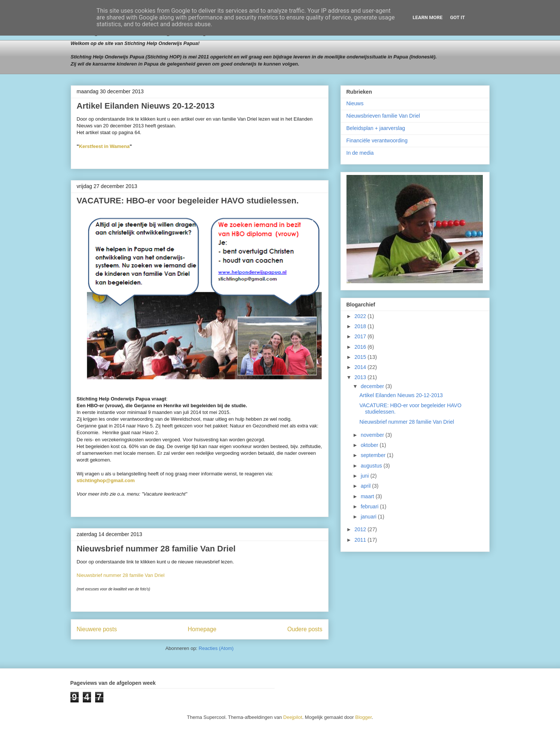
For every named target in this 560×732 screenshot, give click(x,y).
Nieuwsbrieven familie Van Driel (383, 116)
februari (370, 506)
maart (368, 496)
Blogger (363, 717)
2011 (361, 540)
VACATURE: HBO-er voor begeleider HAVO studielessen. (188, 201)
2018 (361, 326)
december (373, 386)
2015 (361, 357)
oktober (370, 445)
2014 (361, 367)
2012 (361, 529)
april (366, 486)
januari (369, 517)
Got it (457, 17)
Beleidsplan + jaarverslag (376, 128)
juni (366, 476)
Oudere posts (305, 629)
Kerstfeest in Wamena (104, 146)
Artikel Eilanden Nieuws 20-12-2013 (146, 106)
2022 (361, 316)
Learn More (428, 17)
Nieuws (355, 103)
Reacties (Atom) (216, 648)
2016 (361, 347)
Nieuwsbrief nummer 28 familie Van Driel (156, 549)
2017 (361, 336)
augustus (372, 466)
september (374, 455)
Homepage (202, 629)
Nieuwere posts (97, 629)
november (373, 435)
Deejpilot (293, 717)
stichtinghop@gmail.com (106, 480)
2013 (361, 377)
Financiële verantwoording (377, 140)
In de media (360, 153)
